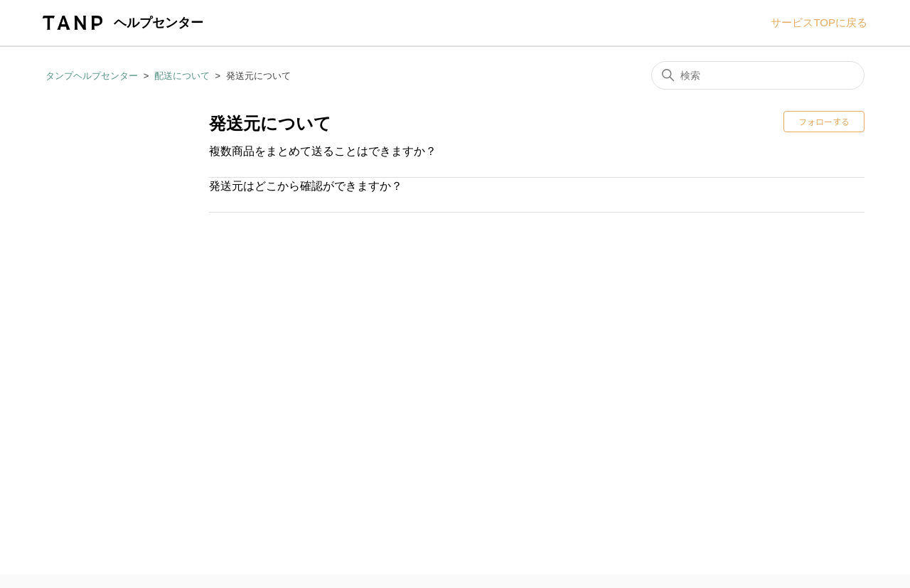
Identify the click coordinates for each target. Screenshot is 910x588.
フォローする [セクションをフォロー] (824, 121)
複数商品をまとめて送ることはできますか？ (323, 151)
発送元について (258, 76)
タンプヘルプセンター (92, 76)
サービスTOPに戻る (819, 22)
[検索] (758, 75)
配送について (182, 76)
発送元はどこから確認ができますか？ (306, 186)
